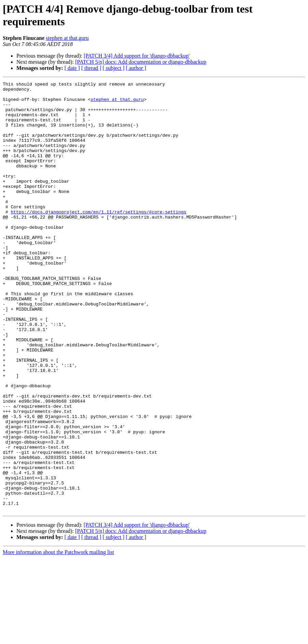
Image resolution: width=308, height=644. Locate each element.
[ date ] (72, 68)
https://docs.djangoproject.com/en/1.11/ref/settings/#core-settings (98, 238)
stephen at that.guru (67, 38)
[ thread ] (91, 68)
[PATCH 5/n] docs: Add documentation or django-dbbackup (141, 62)
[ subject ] (114, 68)
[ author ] (136, 68)
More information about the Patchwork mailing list (58, 638)
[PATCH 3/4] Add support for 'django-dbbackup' (136, 56)
